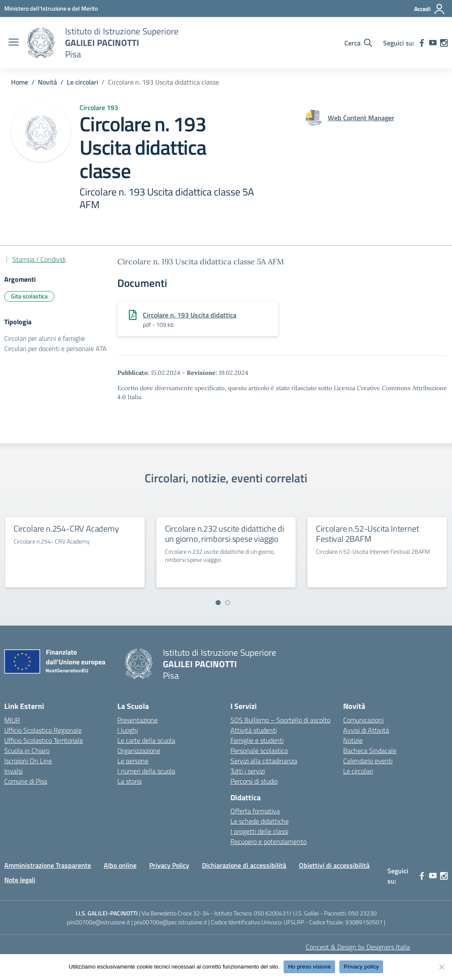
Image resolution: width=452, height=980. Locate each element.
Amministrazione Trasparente (48, 865)
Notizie (353, 740)
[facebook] (422, 43)
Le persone (133, 761)
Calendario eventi (368, 761)
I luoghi (128, 730)
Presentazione (138, 720)
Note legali (20, 880)
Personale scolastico (259, 751)
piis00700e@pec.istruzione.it (171, 922)
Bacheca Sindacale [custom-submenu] (370, 751)
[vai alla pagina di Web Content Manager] (361, 118)
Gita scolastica (29, 296)
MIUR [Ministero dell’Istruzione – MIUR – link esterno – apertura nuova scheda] (12, 720)
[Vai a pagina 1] (218, 603)
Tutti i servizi (248, 771)
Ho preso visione (309, 967)
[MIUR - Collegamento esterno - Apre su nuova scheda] (51, 8)
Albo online (120, 865)
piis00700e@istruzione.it (98, 922)
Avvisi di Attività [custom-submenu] (366, 730)
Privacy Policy (169, 865)
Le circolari (358, 771)
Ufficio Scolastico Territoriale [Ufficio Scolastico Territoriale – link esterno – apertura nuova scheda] (44, 740)
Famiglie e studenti (257, 740)
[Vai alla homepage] (41, 43)
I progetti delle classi (259, 831)
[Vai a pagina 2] (227, 603)
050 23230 (362, 913)
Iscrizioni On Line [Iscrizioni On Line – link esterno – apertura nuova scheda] (28, 761)
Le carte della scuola (146, 740)
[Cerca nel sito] (358, 43)
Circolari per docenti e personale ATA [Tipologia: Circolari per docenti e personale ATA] (55, 348)
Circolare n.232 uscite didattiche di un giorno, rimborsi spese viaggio (225, 534)
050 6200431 (271, 913)
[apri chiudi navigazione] (14, 43)
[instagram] (444, 43)
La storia (129, 781)
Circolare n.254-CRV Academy (66, 528)
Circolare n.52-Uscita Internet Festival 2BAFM (367, 534)
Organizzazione (139, 751)
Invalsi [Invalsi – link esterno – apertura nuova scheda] (13, 771)
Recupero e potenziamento (269, 841)
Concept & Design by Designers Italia (358, 947)
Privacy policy (361, 967)
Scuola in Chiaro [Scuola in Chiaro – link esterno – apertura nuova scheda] (27, 751)
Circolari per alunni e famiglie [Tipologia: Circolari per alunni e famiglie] (45, 338)
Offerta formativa (255, 811)
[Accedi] (430, 9)
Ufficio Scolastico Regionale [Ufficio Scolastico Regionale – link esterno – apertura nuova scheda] (43, 730)
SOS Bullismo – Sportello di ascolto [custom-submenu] (280, 720)
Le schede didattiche (260, 821)
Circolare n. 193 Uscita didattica (190, 315)
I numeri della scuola (146, 771)
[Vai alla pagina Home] (20, 82)
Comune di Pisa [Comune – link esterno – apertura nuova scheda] (26, 781)
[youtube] (433, 43)
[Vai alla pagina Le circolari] (82, 82)
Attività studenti (254, 730)
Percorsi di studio (254, 781)
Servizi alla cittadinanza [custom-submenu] (264, 761)
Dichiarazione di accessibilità (244, 865)
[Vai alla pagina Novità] (47, 82)
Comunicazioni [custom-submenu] (363, 720)
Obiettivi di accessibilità (334, 865)
